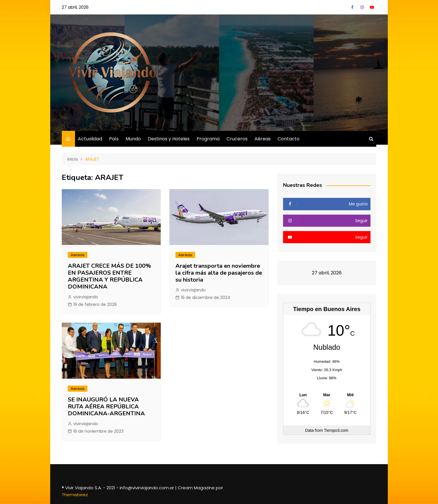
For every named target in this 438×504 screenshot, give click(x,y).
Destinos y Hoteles (169, 139)
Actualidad (90, 139)
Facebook (352, 7)
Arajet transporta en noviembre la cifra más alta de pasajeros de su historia (219, 273)
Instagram (362, 7)
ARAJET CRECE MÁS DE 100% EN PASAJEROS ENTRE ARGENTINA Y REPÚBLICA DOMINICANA (109, 276)
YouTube (372, 7)
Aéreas (263, 139)
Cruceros (237, 139)
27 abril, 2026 (75, 7)
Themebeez (75, 495)
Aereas (78, 255)
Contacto (289, 139)
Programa (208, 139)
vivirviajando (86, 297)
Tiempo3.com (336, 430)
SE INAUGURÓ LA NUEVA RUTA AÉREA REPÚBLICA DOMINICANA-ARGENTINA (106, 407)
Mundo (133, 139)
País (114, 139)
